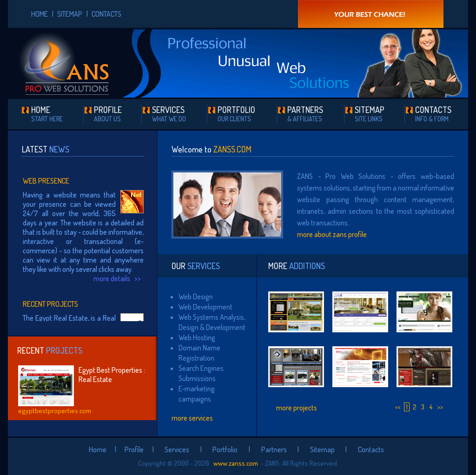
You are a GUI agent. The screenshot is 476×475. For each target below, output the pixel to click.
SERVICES (169, 114)
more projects (297, 408)
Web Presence (46, 181)
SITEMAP (70, 14)
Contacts (371, 449)
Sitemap (322, 449)
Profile (134, 449)
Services (177, 449)
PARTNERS (305, 114)
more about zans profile (332, 234)
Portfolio (225, 449)
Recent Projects (50, 304)
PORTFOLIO (236, 114)
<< (398, 407)
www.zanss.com (235, 463)
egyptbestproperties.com (55, 411)
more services (192, 418)
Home (98, 449)
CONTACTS (106, 14)
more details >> (119, 278)
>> (440, 407)
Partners (274, 449)
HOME (40, 14)
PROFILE (108, 114)
